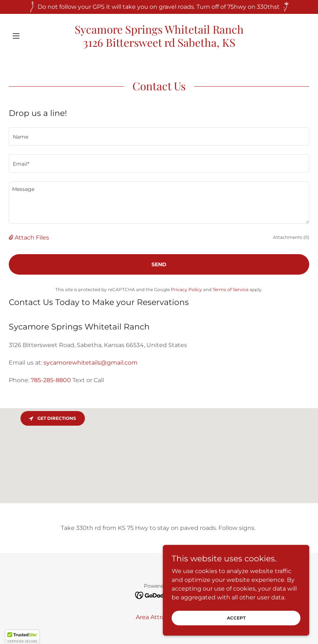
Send (159, 264)
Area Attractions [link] (159, 617)
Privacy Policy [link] (186, 289)
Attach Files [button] (32, 238)
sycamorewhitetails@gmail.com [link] (91, 363)
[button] (31, 36)
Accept (236, 618)
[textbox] (159, 136)
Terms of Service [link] (231, 289)
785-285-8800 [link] (51, 380)
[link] (159, 45)
